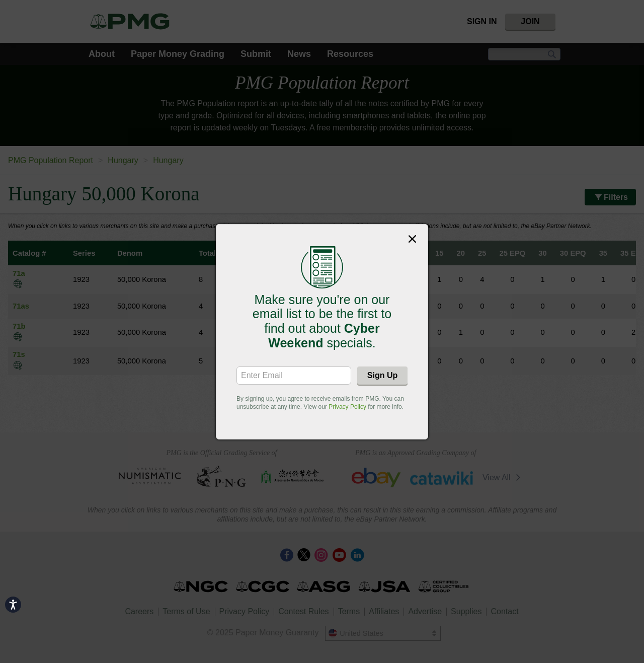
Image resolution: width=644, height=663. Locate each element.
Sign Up (382, 375)
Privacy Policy (347, 407)
